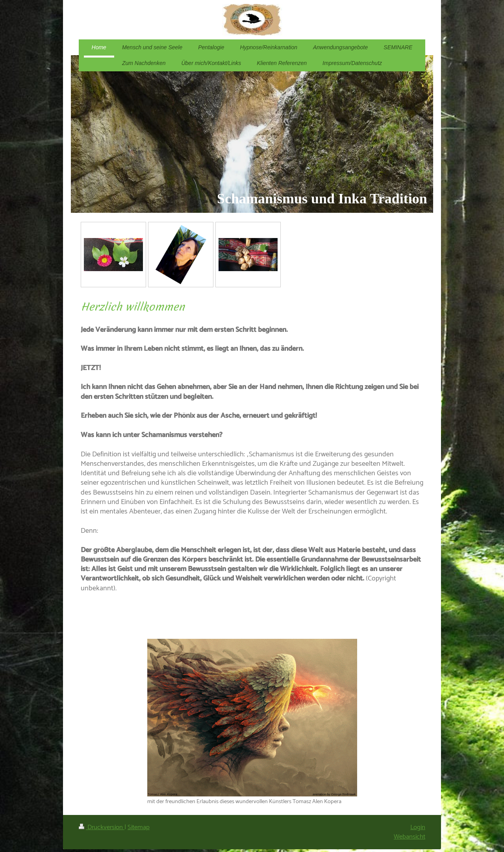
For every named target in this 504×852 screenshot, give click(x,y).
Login (418, 827)
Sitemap (139, 827)
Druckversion (102, 827)
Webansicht (409, 837)
